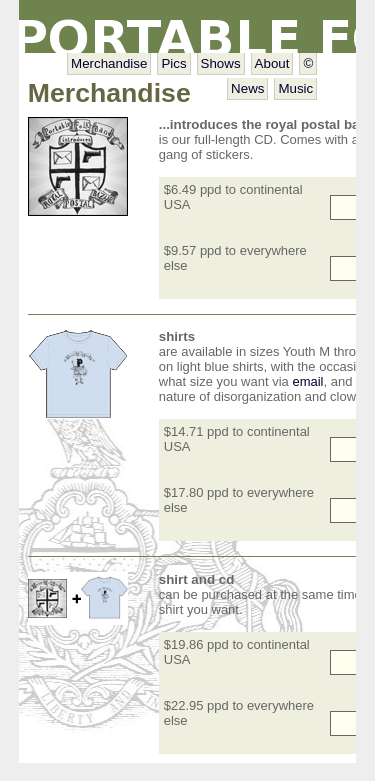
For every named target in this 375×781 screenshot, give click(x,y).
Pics (173, 63)
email (307, 381)
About (272, 63)
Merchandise (109, 63)
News (247, 88)
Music (295, 88)
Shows (221, 63)
